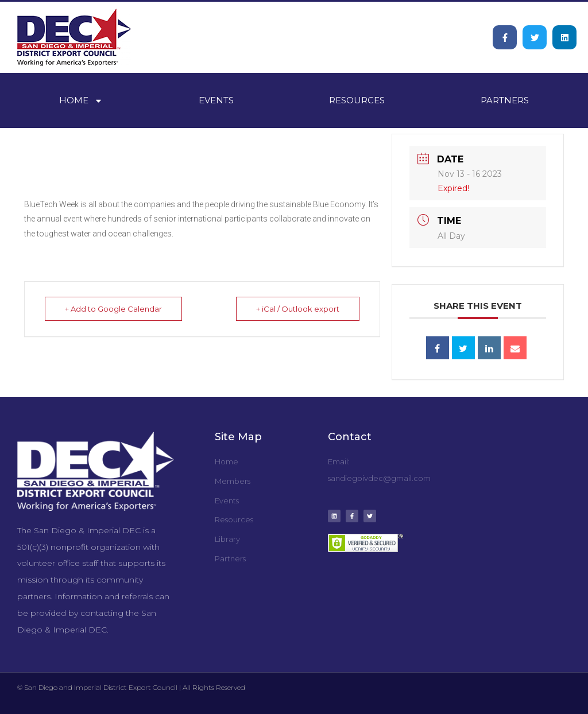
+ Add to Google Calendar (113, 309)
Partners (505, 100)
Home (81, 101)
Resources (357, 100)
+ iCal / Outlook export (298, 309)
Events (216, 100)
